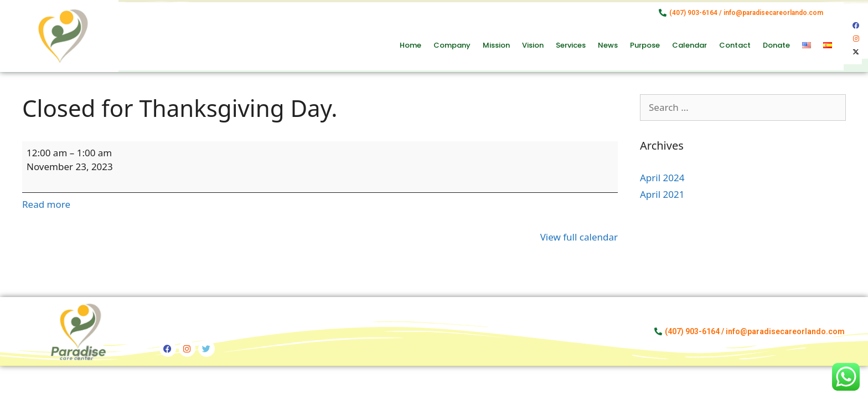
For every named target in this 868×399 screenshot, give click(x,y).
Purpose (645, 45)
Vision (533, 45)
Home (410, 45)
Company (452, 45)
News (608, 45)
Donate (776, 45)
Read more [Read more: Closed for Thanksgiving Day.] (46, 204)
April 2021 (662, 194)
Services (571, 45)
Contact (735, 45)
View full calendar (579, 237)
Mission (496, 45)
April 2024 (662, 178)
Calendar (689, 45)
